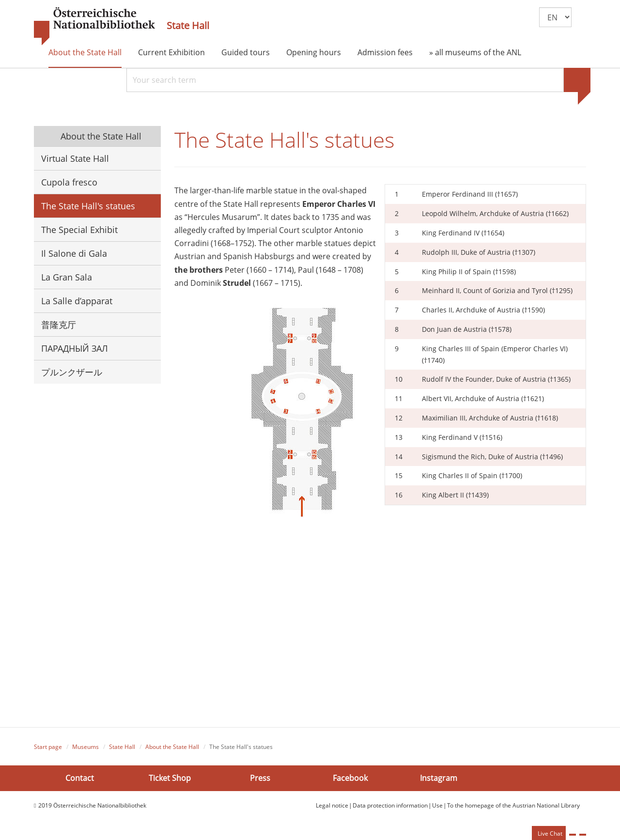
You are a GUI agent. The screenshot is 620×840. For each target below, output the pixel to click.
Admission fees (385, 52)
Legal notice (332, 806)
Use (437, 806)
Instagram (439, 778)
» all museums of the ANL (475, 52)
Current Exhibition (171, 52)
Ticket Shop (170, 778)
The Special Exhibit (79, 230)
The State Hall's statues (88, 206)
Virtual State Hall (75, 158)
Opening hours (314, 52)
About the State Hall (85, 52)
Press (260, 778)
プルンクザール (72, 372)
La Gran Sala (67, 277)
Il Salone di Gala (74, 253)
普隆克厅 (59, 325)
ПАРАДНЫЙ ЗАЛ (75, 348)
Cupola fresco (69, 182)
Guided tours (246, 52)
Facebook (350, 778)
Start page (48, 748)
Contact (80, 778)
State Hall (188, 26)
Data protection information (390, 806)
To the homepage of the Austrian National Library (513, 806)
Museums (85, 748)
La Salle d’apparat (77, 301)
